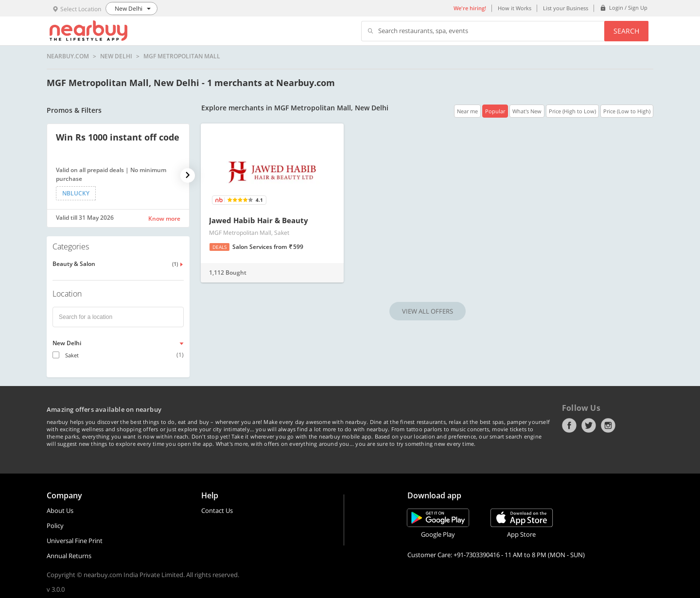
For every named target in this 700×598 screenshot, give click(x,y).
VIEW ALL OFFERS (428, 311)
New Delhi (116, 56)
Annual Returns (69, 556)
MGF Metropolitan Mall (182, 56)
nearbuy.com (68, 56)
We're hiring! (470, 8)
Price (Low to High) (627, 111)
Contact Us (217, 510)
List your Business (566, 8)
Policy (55, 526)
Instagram (608, 425)
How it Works (515, 8)
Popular (495, 111)
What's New (527, 111)
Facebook (569, 425)
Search (626, 31)
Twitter (589, 425)
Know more (164, 219)
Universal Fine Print (75, 541)
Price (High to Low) (572, 111)
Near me (467, 111)
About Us (60, 510)
